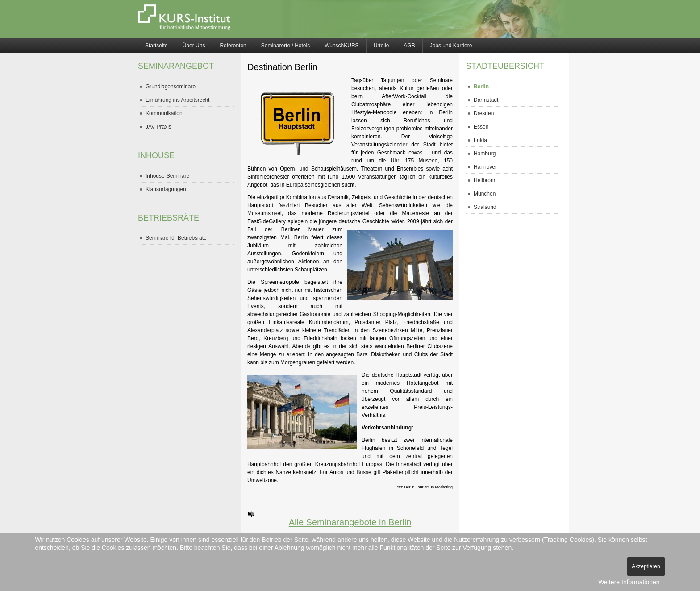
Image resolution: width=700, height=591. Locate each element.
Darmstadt (486, 100)
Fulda (480, 140)
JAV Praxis (158, 127)
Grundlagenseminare (171, 87)
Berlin (481, 87)
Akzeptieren (646, 566)
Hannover (485, 167)
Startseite (156, 46)
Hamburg (485, 154)
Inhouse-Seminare (167, 176)
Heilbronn (485, 180)
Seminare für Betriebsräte (176, 238)
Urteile (381, 46)
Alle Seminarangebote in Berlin (329, 519)
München (485, 194)
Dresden (484, 113)
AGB (409, 46)
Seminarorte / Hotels (285, 46)
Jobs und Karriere (451, 46)
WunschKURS (342, 46)
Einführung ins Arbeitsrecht (177, 100)
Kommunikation (164, 113)
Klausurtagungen (166, 189)
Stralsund (485, 207)
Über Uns (194, 46)
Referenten (233, 46)
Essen (481, 127)
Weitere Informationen (629, 582)
